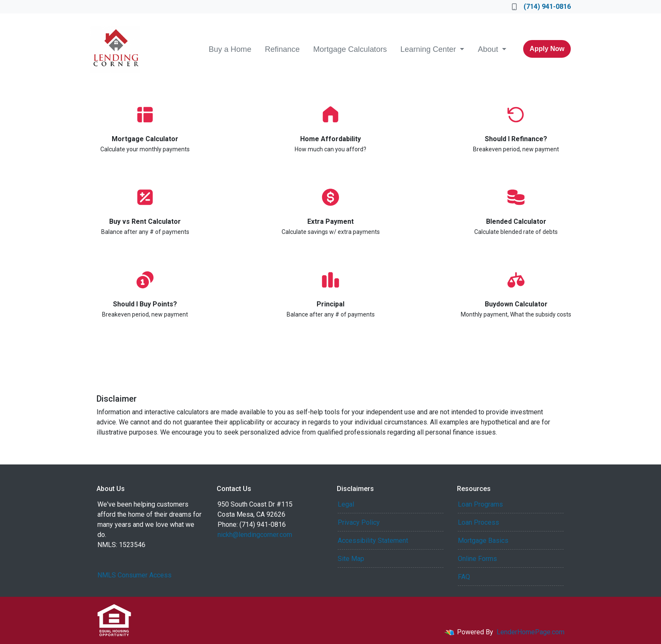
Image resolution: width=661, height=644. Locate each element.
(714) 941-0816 (541, 7)
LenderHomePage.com (531, 632)
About (489, 49)
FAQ (464, 577)
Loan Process (478, 522)
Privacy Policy (359, 522)
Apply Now (547, 49)
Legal (346, 504)
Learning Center (429, 49)
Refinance (282, 49)
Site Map (351, 559)
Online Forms (477, 559)
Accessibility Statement (373, 541)
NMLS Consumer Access (134, 575)
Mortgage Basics (483, 541)
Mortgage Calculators (350, 49)
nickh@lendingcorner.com (255, 535)
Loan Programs (480, 504)
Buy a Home (230, 49)
